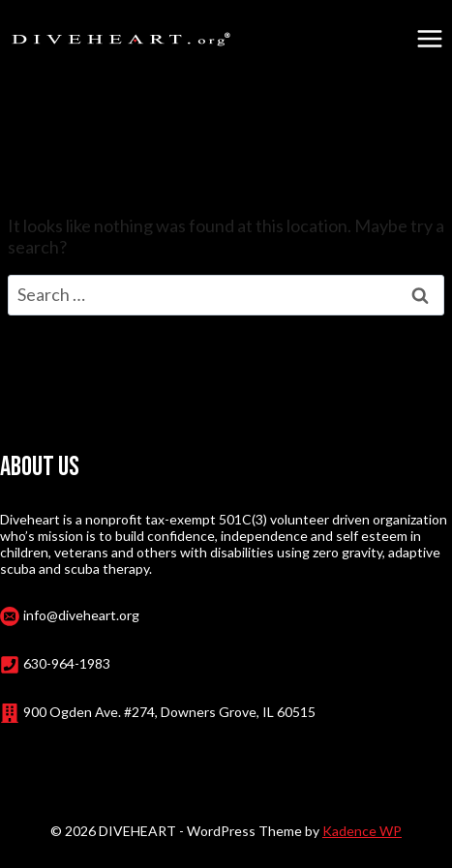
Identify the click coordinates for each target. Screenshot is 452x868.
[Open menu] (429, 38)
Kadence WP (362, 831)
